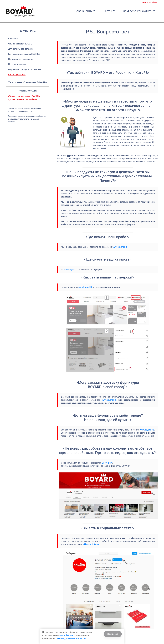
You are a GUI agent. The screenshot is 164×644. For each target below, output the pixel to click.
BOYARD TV (107, 463)
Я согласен (113, 634)
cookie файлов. (66, 635)
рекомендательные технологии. (71, 638)
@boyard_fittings (91, 544)
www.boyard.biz (120, 247)
